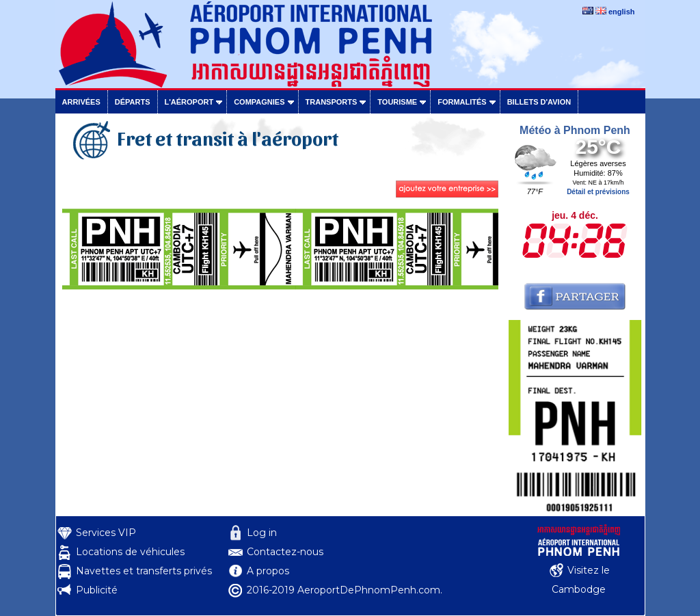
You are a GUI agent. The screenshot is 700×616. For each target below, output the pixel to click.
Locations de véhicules (130, 552)
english (622, 12)
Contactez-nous (285, 552)
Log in (262, 533)
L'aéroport (189, 102)
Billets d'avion (539, 102)
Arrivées (81, 102)
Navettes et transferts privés (144, 571)
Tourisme (397, 102)
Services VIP (106, 533)
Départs (133, 102)
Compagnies (259, 102)
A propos (268, 571)
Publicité (97, 590)
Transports (332, 102)
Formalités (462, 102)
